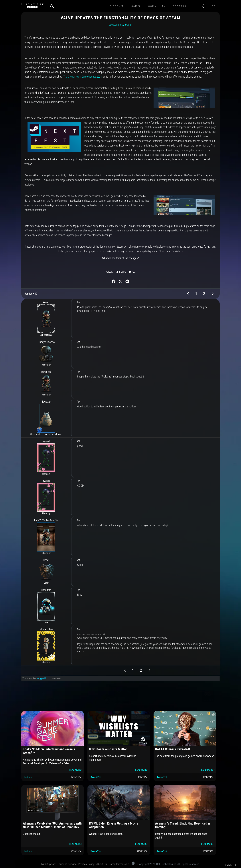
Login (214, 6)
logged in (42, 678)
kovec (46, 302)
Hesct (46, 560)
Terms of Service (67, 864)
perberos (46, 372)
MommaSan (46, 629)
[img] (52, 6)
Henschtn (46, 590)
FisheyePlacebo (46, 342)
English (228, 865)
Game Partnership (119, 864)
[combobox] (230, 865)
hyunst (46, 441)
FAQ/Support (48, 864)
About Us (102, 864)
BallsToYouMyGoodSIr (46, 520)
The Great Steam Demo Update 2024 (82, 77)
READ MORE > (76, 770)
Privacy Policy (86, 864)
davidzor (46, 402)
